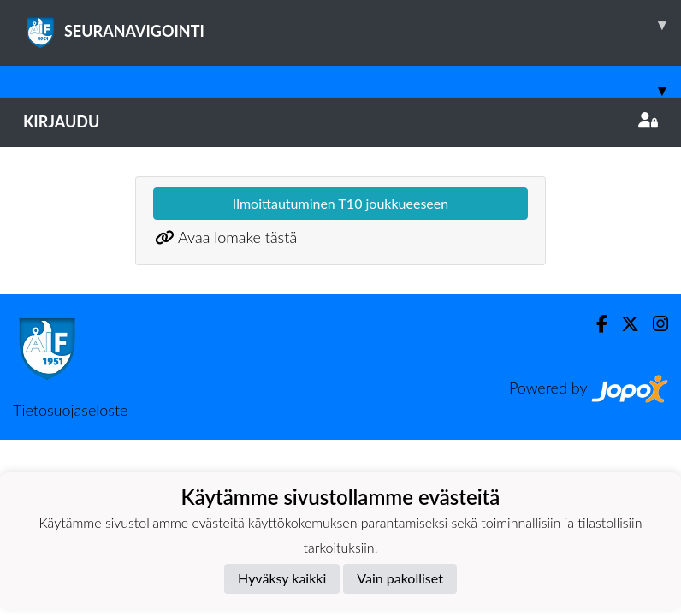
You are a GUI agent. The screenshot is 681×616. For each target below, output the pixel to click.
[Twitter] (623, 324)
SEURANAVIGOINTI (352, 25)
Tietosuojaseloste (70, 410)
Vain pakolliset (400, 578)
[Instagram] (654, 324)
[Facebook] (595, 324)
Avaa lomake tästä (237, 237)
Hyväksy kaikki (282, 578)
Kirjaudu (340, 121)
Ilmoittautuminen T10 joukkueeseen (340, 203)
